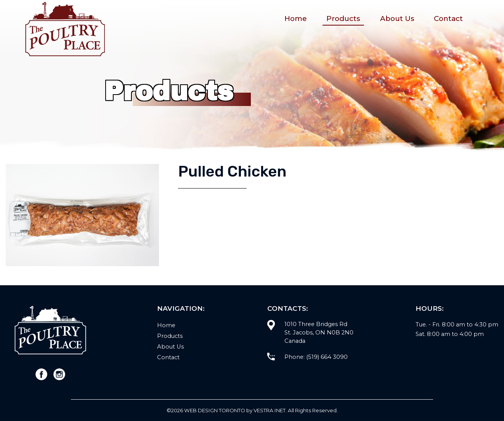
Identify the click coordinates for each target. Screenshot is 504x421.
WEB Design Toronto (215, 410)
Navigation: (181, 308)
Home (296, 18)
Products (343, 18)
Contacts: (288, 308)
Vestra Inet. (270, 410)
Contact (448, 18)
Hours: (430, 308)
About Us (397, 18)
